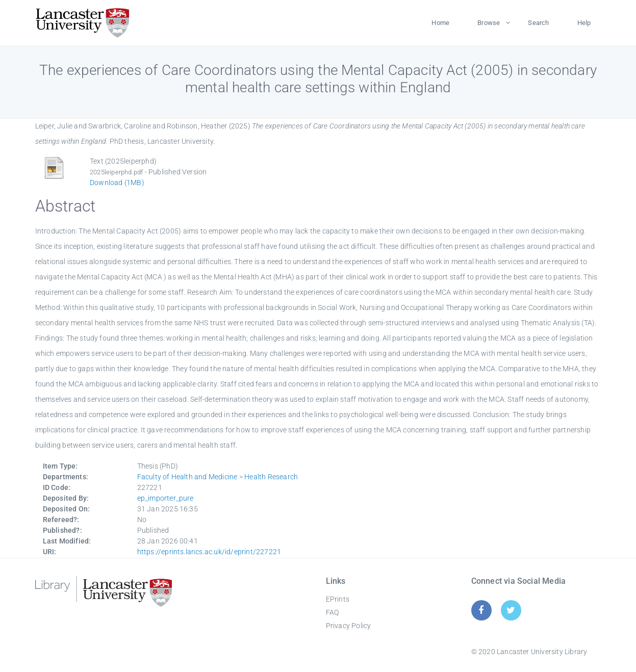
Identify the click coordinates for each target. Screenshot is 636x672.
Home (440, 23)
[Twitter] (511, 610)
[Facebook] (481, 610)
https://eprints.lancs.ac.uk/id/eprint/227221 (209, 552)
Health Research (271, 477)
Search (538, 23)
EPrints (338, 599)
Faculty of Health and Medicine (187, 477)
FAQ (333, 612)
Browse (489, 23)
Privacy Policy (349, 626)
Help (584, 23)
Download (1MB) (117, 183)
